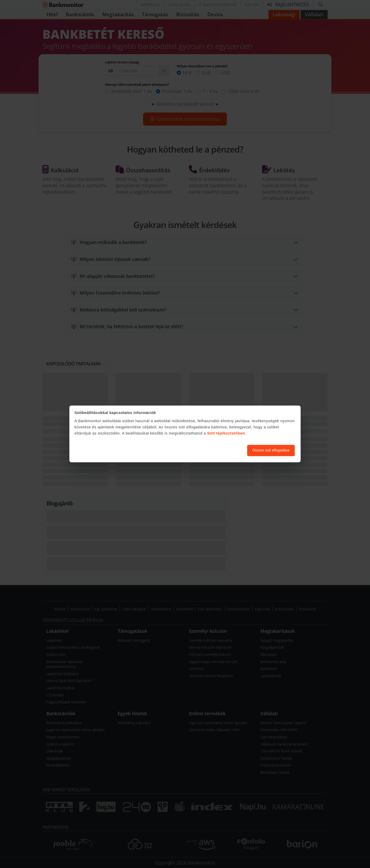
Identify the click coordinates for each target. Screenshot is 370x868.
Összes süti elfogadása (271, 450)
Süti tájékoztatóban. (227, 433)
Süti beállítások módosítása (215, 450)
